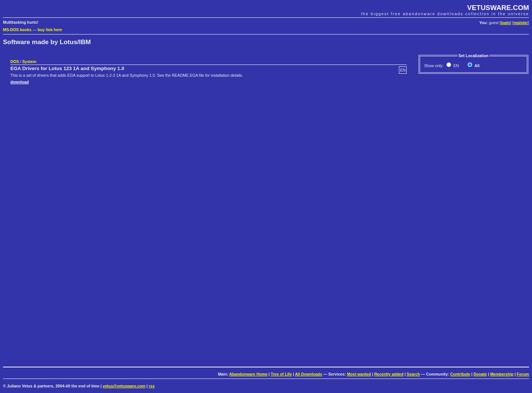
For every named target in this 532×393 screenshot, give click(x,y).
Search (413, 374)
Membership (502, 374)
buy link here (50, 30)
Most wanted (359, 374)
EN (456, 66)
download (20, 82)
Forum (523, 374)
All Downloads (309, 374)
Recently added (389, 374)
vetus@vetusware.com (124, 386)
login (505, 23)
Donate (480, 374)
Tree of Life (281, 374)
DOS (15, 62)
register (521, 23)
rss (152, 386)
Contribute (460, 374)
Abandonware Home (248, 374)
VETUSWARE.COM (498, 8)
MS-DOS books (17, 30)
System (29, 62)
